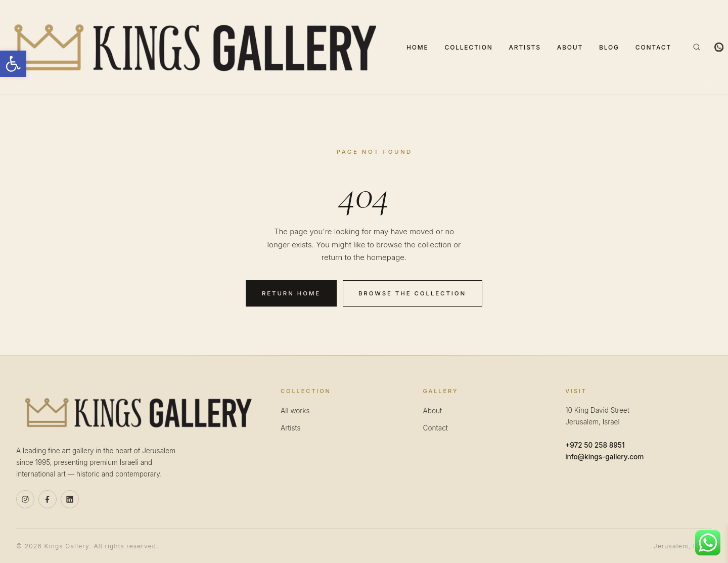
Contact (653, 47)
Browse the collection (412, 293)
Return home (291, 293)
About (570, 47)
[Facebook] (48, 499)
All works (295, 411)
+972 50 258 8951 (595, 445)
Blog (609, 47)
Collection (469, 47)
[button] (13, 64)
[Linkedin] (70, 499)
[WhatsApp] (719, 47)
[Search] (697, 47)
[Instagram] (25, 499)
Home (418, 47)
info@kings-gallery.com (604, 457)
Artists (525, 47)
